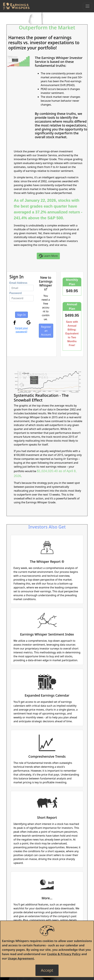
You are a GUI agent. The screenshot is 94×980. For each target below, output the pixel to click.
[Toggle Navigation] (87, 6)
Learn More (48, 256)
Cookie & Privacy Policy (64, 954)
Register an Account (46, 331)
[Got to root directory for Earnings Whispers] (16, 6)
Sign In (21, 315)
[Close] (47, 970)
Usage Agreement (21, 958)
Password (16, 293)
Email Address (18, 283)
